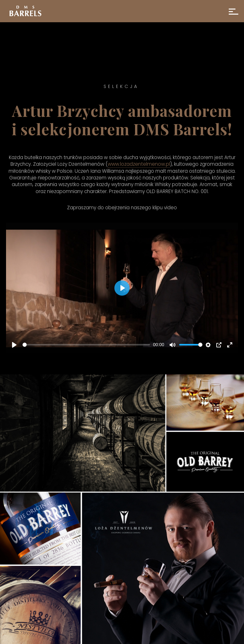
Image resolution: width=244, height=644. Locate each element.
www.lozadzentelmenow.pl (139, 164)
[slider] (86, 345)
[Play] (14, 345)
